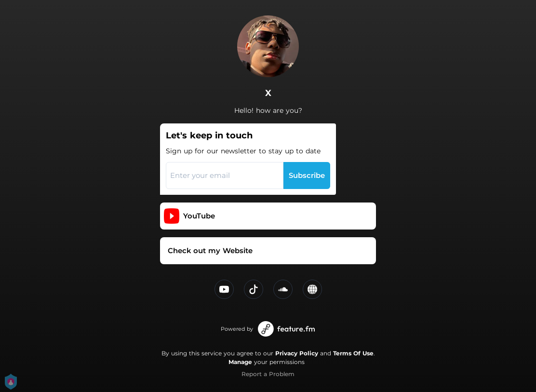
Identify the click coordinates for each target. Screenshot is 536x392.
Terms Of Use (353, 353)
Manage (240, 362)
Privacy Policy (297, 353)
